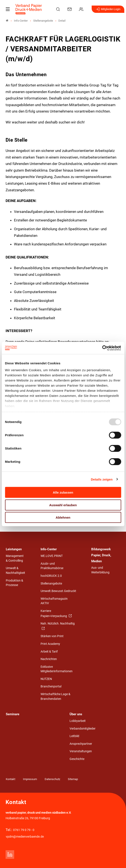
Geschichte (77, 759)
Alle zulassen (63, 492)
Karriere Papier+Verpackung (54, 614)
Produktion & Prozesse (14, 583)
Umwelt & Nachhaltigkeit (15, 571)
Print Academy (50, 644)
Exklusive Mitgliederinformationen (57, 669)
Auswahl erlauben (63, 505)
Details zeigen (102, 479)
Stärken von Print (52, 636)
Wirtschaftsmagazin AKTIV (54, 601)
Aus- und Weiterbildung (100, 570)
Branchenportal (51, 686)
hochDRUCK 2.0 (51, 576)
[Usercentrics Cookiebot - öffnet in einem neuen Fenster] (102, 348)
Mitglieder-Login (108, 9)
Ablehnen (63, 517)
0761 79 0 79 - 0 (24, 830)
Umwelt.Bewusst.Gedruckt (58, 591)
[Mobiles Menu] (8, 9)
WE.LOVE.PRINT (52, 556)
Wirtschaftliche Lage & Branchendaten (55, 697)
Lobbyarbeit (78, 721)
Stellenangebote (51, 584)
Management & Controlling (15, 558)
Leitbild (74, 736)
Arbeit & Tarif (49, 652)
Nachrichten (49, 659)
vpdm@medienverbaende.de (25, 837)
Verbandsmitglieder (83, 729)
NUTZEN (46, 679)
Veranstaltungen (81, 751)
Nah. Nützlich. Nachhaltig (58, 624)
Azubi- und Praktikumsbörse (52, 566)
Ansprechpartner (81, 744)
